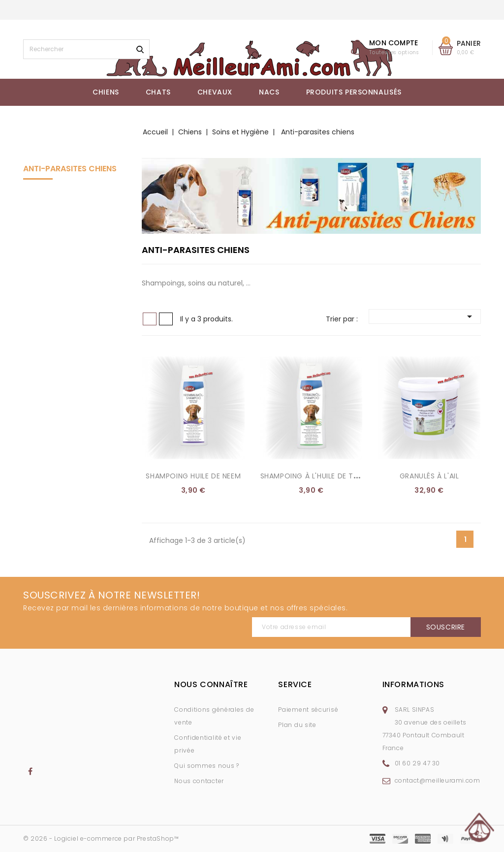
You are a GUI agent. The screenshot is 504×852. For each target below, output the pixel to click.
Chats (158, 92)
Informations (413, 684)
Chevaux (215, 92)
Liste (166, 319)
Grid (150, 319)
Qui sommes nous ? (207, 766)
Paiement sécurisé (308, 710)
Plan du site (297, 725)
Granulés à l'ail (429, 476)
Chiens (106, 92)
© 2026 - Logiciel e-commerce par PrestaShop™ (101, 838)
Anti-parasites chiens (70, 169)
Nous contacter (199, 781)
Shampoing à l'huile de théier (316, 476)
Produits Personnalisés (354, 92)
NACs (269, 92)
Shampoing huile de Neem (193, 476)
